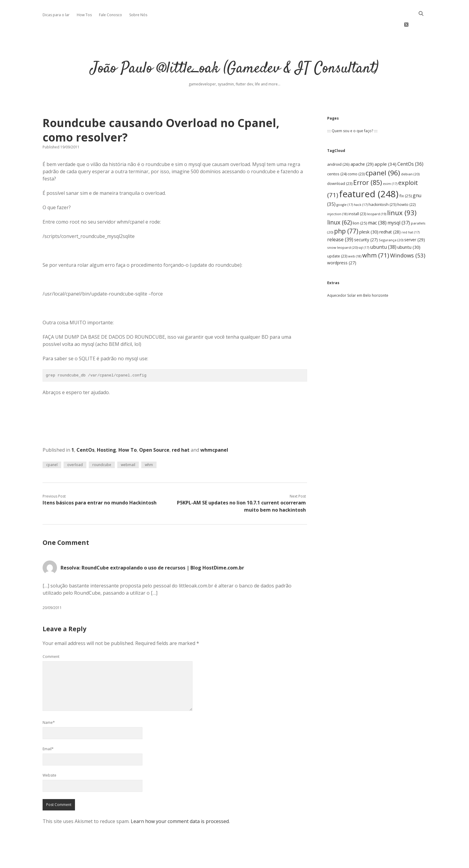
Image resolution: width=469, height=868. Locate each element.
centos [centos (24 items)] (337, 156)
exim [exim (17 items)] (390, 166)
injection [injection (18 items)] (337, 196)
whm (149, 447)
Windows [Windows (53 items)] (408, 237)
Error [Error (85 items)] (368, 165)
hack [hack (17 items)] (361, 187)
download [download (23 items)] (340, 166)
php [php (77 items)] (346, 213)
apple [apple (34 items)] (385, 146)
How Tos (84, 15)
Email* (48, 731)
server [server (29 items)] (415, 222)
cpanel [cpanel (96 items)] (383, 155)
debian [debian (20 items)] (410, 156)
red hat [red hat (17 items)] (411, 214)
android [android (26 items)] (338, 146)
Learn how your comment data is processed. (180, 803)
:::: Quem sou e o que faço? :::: (352, 113)
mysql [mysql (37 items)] (399, 205)
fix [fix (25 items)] (406, 178)
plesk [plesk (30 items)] (369, 214)
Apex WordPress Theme (216, 861)
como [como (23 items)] (356, 156)
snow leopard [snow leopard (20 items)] (342, 229)
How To (128, 432)
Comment (51, 639)
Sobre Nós (138, 15)
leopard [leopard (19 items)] (377, 196)
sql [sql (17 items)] (364, 230)
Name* (49, 705)
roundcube (102, 447)
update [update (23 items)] (337, 238)
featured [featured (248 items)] (369, 176)
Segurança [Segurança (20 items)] (391, 222)
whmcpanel (214, 432)
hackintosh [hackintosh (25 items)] (382, 186)
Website (49, 757)
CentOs (85, 432)
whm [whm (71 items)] (376, 237)
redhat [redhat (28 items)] (390, 214)
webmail (128, 447)
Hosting (106, 432)
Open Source (154, 432)
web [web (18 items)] (355, 238)
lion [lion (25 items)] (360, 205)
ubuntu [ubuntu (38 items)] (383, 229)
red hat (181, 432)
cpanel (52, 447)
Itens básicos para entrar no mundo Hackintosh (100, 485)
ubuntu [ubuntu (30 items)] (409, 229)
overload (75, 447)
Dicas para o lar (56, 15)
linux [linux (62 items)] (339, 204)
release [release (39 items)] (340, 222)
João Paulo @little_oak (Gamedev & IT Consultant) (235, 51)
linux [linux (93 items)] (402, 195)
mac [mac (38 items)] (377, 205)
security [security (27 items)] (366, 222)
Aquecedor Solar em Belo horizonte (358, 277)
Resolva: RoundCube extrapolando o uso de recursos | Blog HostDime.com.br (152, 550)
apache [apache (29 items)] (362, 146)
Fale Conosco (111, 15)
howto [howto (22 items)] (406, 187)
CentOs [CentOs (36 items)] (410, 146)
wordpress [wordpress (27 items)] (342, 245)
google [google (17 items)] (345, 187)
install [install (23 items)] (357, 196)
